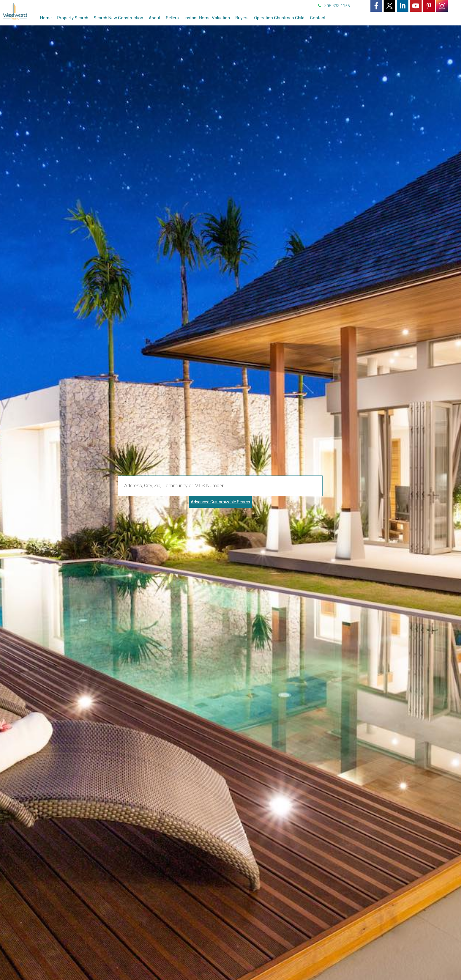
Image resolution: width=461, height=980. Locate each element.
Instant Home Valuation (207, 18)
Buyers (242, 18)
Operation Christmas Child (279, 18)
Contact (318, 18)
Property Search (73, 18)
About (155, 18)
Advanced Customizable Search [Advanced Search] (220, 502)
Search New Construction (118, 18)
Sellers (172, 18)
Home (46, 18)
